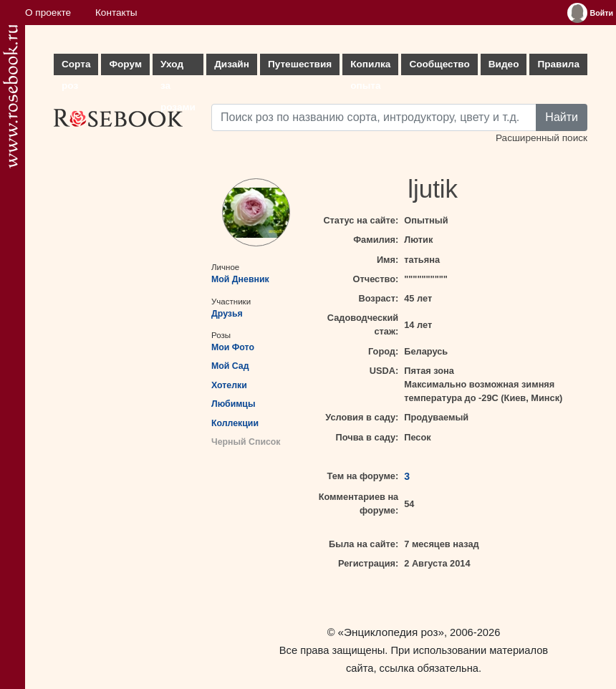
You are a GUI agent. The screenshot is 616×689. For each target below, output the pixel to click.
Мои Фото (233, 347)
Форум (125, 64)
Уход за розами (178, 67)
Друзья (227, 314)
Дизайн (232, 64)
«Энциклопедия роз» (391, 632)
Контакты (116, 13)
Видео (504, 64)
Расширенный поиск (542, 138)
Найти (562, 117)
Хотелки (229, 385)
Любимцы (233, 404)
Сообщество (439, 64)
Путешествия (300, 64)
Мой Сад (230, 366)
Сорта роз (76, 67)
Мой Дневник (240, 279)
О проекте (48, 13)
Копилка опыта (370, 67)
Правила (558, 64)
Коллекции (235, 423)
